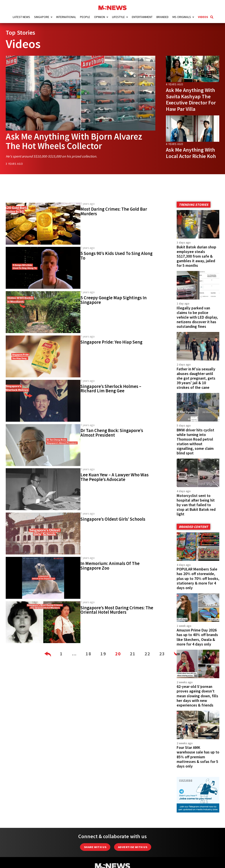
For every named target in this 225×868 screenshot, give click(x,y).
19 (103, 654)
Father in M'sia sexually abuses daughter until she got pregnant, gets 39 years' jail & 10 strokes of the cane (196, 378)
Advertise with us (133, 847)
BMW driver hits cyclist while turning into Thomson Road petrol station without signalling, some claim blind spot (195, 441)
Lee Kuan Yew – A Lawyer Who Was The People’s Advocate (114, 477)
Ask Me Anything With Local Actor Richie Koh (191, 153)
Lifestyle (118, 17)
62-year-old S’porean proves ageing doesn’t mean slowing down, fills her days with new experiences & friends (197, 696)
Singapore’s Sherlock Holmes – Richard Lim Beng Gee (111, 388)
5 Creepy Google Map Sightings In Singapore (113, 300)
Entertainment (142, 17)
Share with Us (95, 847)
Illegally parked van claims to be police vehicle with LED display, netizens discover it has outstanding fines (197, 317)
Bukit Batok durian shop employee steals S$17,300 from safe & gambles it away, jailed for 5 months (196, 256)
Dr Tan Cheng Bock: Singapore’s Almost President (112, 433)
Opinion (100, 17)
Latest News (21, 17)
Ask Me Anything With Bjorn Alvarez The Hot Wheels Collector (76, 141)
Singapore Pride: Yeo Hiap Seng (111, 342)
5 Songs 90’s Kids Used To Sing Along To (116, 256)
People (85, 17)
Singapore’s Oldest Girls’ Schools (113, 519)
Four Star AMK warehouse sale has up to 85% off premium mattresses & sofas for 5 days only (198, 757)
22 (147, 654)
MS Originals (182, 17)
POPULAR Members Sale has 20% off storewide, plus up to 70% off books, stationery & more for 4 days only (198, 578)
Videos (203, 17)
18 (89, 654)
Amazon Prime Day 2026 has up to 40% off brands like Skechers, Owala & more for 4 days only (197, 637)
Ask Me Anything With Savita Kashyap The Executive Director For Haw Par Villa (191, 100)
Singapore (42, 17)
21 (133, 654)
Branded (162, 17)
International (66, 17)
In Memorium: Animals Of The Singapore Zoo (110, 566)
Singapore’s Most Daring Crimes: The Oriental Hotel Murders (117, 610)
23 (162, 654)
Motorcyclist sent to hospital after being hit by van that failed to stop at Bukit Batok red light (196, 505)
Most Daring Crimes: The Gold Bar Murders (114, 211)
